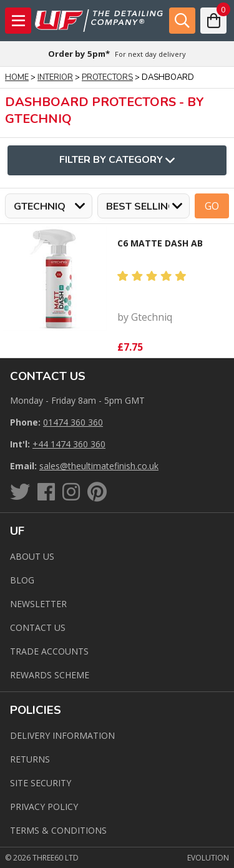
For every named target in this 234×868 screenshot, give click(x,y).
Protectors (107, 77)
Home (17, 77)
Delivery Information (62, 735)
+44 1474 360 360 (69, 444)
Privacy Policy (44, 807)
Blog (22, 580)
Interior (55, 77)
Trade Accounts (49, 651)
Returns (30, 759)
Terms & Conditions (58, 830)
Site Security (41, 783)
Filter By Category (117, 160)
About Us (32, 556)
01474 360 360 (73, 422)
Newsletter (38, 604)
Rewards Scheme (50, 675)
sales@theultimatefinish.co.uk (99, 466)
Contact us (38, 627)
